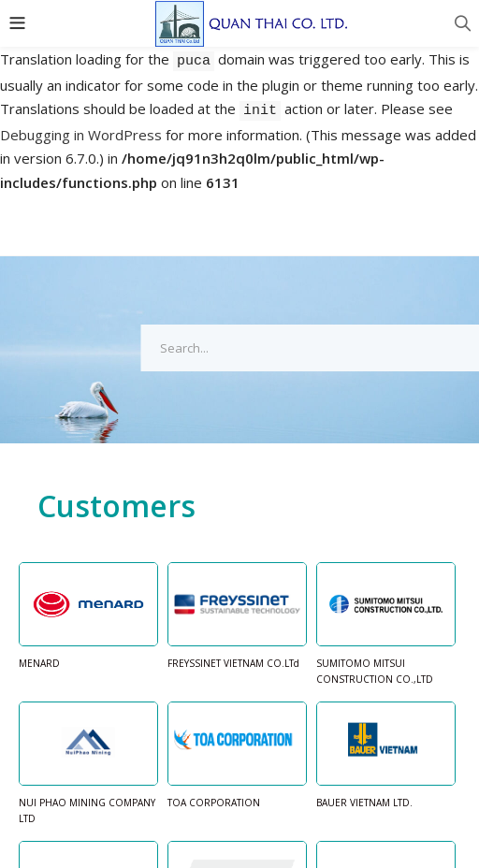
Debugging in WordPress (81, 135)
